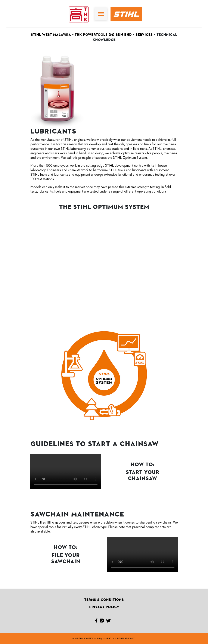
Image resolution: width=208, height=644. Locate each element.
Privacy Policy (104, 607)
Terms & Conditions (104, 600)
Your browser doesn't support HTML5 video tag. (66, 472)
